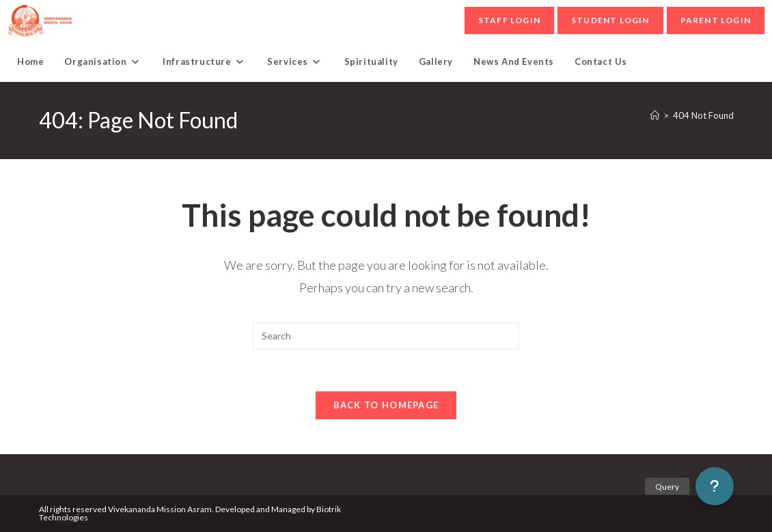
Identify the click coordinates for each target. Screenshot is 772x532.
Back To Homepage (386, 405)
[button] (715, 486)
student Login (610, 20)
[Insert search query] (386, 336)
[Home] (655, 115)
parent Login (716, 20)
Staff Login (509, 20)
